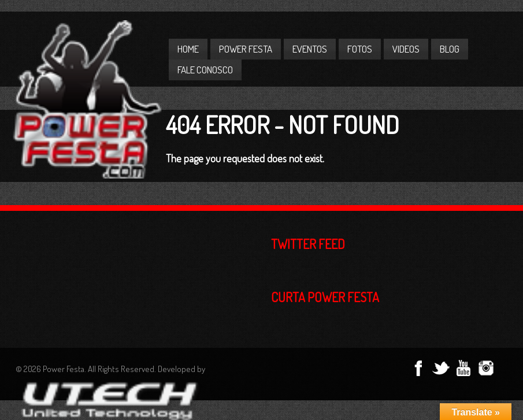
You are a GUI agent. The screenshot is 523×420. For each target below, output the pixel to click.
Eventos (310, 49)
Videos (406, 49)
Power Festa (246, 49)
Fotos (360, 49)
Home (188, 49)
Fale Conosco (205, 70)
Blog (450, 49)
